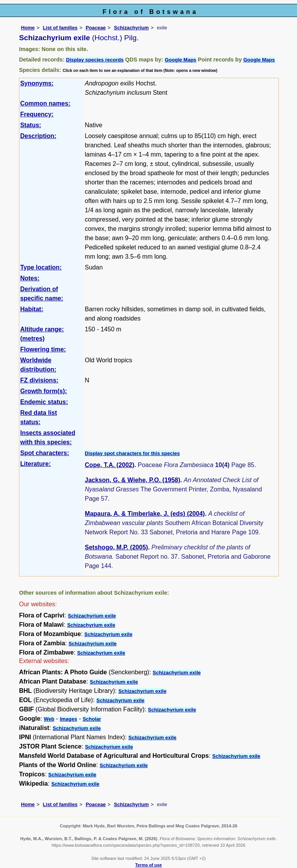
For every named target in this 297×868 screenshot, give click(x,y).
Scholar (92, 719)
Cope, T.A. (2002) (109, 465)
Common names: (45, 103)
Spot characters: (44, 453)
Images (69, 719)
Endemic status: (44, 402)
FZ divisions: (39, 380)
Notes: (30, 278)
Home (28, 28)
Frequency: (37, 114)
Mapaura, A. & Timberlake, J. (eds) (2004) (145, 514)
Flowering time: (43, 349)
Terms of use (149, 865)
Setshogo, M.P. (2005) (116, 547)
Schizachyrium (131, 28)
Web (49, 719)
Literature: (35, 464)
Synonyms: (37, 83)
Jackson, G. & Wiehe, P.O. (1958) (132, 480)
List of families (60, 28)
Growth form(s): (44, 391)
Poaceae (96, 28)
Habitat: (32, 309)
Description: (38, 136)
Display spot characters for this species (132, 453)
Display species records (95, 60)
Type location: (41, 267)
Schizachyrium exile (92, 616)
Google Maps (181, 60)
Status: (31, 125)
